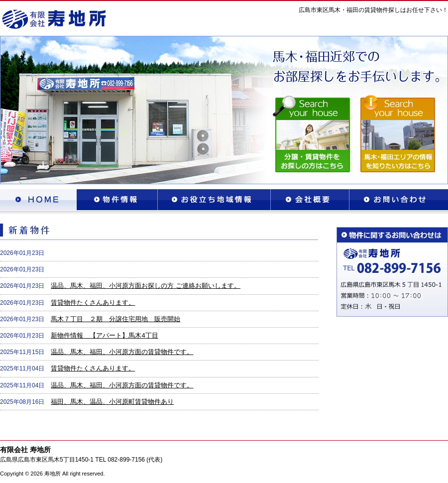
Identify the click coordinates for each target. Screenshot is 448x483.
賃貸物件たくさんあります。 (93, 302)
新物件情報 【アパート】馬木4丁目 (104, 335)
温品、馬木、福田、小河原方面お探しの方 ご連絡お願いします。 (146, 286)
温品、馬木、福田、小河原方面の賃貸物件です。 (122, 352)
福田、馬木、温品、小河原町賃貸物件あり (112, 402)
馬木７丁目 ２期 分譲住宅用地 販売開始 (115, 319)
